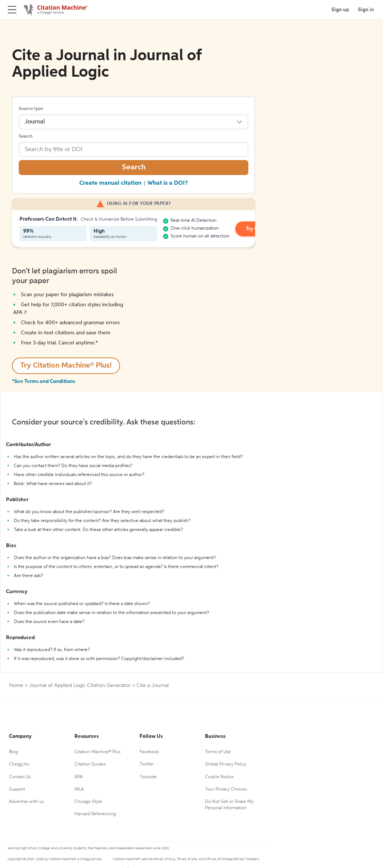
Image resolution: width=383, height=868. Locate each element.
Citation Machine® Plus (97, 752)
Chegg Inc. (20, 764)
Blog (13, 752)
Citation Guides (90, 764)
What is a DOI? (168, 183)
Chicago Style (88, 802)
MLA (79, 789)
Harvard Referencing (95, 814)
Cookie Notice (219, 777)
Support (17, 789)
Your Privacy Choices (226, 789)
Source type (31, 109)
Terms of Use (218, 752)
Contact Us (20, 777)
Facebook (149, 752)
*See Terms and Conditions (44, 381)
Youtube (148, 777)
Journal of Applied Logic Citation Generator (80, 685)
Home (16, 685)
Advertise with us (26, 802)
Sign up (340, 10)
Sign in (366, 10)
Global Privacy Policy (226, 764)
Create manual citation (110, 183)
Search (26, 137)
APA (79, 777)
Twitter (147, 764)
